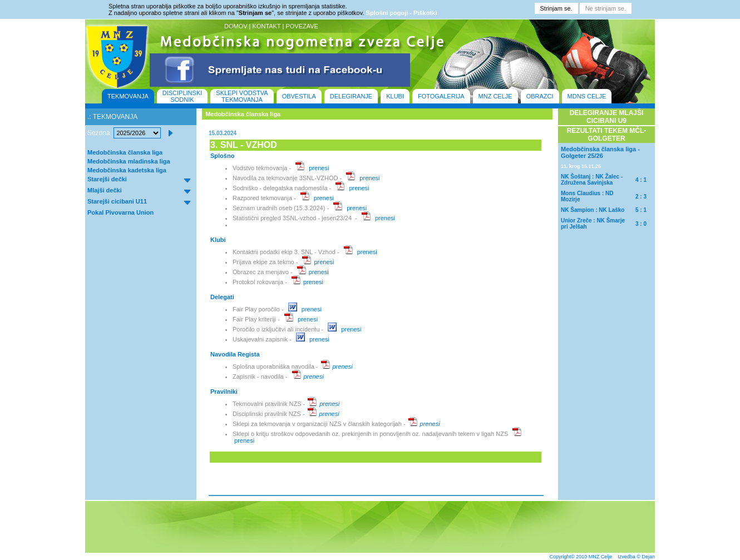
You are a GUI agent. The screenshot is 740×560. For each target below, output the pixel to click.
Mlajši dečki (105, 190)
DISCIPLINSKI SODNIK (182, 96)
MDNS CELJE (587, 96)
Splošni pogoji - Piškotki (402, 13)
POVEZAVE (302, 26)
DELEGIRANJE (351, 96)
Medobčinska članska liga (125, 152)
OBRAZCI (540, 96)
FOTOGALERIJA (441, 96)
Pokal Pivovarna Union (120, 212)
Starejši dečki (107, 179)
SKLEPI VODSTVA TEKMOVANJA (242, 96)
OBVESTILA (299, 96)
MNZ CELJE (495, 96)
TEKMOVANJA (128, 96)
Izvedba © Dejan (636, 557)
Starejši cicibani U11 (117, 201)
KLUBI (395, 96)
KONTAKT (267, 26)
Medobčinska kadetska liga (127, 170)
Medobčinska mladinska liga (129, 161)
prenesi (319, 168)
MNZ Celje (601, 557)
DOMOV (236, 26)
